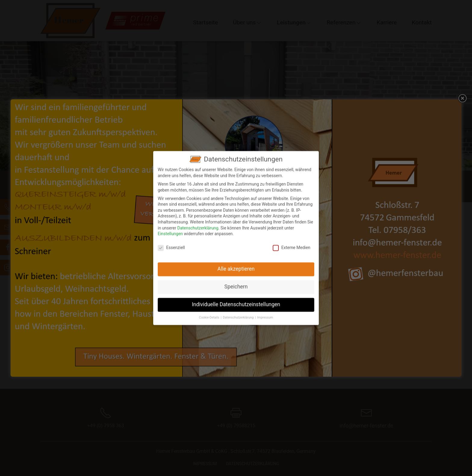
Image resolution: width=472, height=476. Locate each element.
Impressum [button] (265, 313)
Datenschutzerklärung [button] (239, 313)
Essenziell (171, 244)
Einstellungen (170, 230)
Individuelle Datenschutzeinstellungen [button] (236, 300)
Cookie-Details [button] (210, 313)
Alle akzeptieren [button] (236, 265)
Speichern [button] (236, 283)
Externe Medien (291, 244)
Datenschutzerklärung (198, 224)
